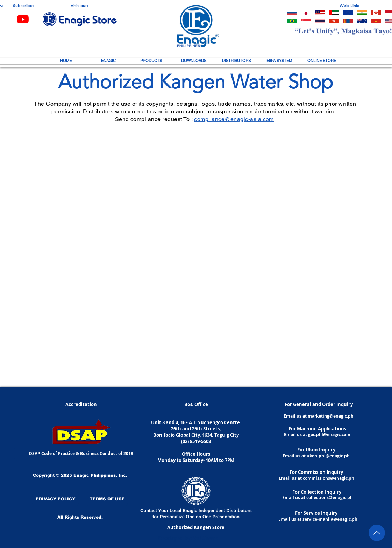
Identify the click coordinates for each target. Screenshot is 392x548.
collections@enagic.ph (330, 497)
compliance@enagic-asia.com (234, 119)
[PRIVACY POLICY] (55, 499)
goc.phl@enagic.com (329, 435)
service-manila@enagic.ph (330, 519)
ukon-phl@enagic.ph (328, 456)
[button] (108, 61)
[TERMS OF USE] (107, 499)
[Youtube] (23, 19)
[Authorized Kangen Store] (196, 527)
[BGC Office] (196, 404)
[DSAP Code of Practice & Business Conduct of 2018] (81, 454)
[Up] (377, 533)
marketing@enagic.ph (331, 416)
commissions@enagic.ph (329, 478)
